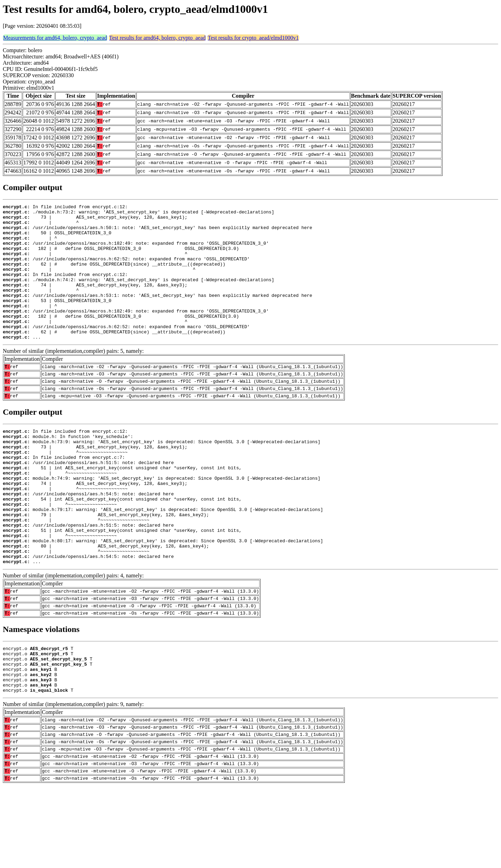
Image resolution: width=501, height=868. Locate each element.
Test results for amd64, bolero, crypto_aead (157, 38)
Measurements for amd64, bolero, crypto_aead (55, 38)
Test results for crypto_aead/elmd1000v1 (253, 38)
